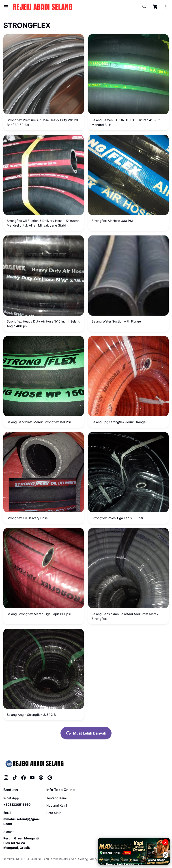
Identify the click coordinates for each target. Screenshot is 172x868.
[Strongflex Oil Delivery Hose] (44, 472)
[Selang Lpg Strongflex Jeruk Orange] (128, 376)
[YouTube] (32, 778)
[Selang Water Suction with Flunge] (128, 276)
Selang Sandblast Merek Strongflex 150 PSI (39, 422)
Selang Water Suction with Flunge (116, 321)
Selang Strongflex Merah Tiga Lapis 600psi (39, 614)
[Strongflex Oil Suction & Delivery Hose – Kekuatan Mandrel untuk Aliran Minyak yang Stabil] (44, 175)
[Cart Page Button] (155, 7)
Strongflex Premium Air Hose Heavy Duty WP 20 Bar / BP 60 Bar (42, 122)
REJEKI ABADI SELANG (33, 859)
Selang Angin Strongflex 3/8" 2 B (31, 715)
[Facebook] (24, 778)
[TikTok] (15, 778)
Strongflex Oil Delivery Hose (27, 518)
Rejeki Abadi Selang (74, 859)
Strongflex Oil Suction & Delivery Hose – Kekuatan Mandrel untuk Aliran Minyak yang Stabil (43, 223)
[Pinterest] (50, 778)
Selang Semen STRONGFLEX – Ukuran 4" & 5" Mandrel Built (126, 122)
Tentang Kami (56, 798)
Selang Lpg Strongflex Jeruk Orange (119, 422)
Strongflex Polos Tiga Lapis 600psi (117, 518)
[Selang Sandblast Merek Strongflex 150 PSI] (44, 376)
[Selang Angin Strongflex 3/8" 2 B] (44, 669)
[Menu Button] (6, 7)
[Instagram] (6, 778)
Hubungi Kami (57, 805)
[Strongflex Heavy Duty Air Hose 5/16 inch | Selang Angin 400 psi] (44, 276)
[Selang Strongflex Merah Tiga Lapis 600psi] (44, 568)
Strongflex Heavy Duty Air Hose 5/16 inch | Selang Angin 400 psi (44, 324)
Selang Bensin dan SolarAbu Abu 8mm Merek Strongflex (125, 616)
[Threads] (41, 778)
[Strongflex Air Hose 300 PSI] (128, 175)
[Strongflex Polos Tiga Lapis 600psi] (128, 472)
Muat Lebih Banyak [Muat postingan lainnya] (86, 733)
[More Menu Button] (166, 7)
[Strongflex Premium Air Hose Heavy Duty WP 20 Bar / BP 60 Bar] (44, 74)
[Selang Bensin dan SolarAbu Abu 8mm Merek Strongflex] (128, 568)
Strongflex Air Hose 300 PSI (112, 221)
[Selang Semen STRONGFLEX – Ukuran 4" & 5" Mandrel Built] (128, 74)
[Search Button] (144, 7)
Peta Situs (54, 813)
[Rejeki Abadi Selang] (34, 763)
